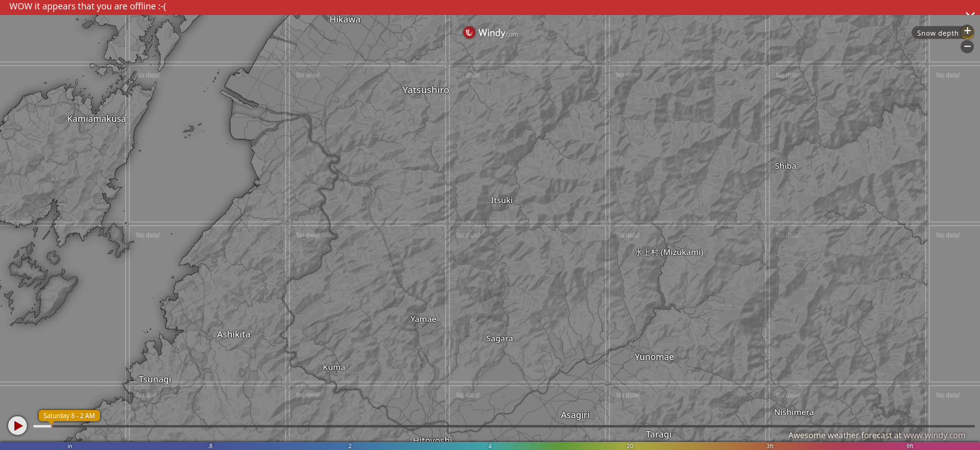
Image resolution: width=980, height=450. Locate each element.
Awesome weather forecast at (877, 435)
